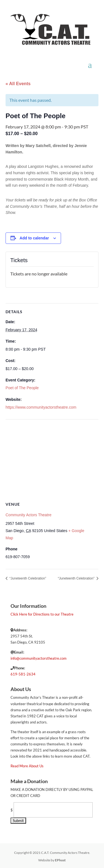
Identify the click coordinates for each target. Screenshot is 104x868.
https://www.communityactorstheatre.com (41, 407)
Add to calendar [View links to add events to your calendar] (34, 238)
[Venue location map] (52, 460)
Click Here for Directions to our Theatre (42, 614)
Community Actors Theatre (28, 515)
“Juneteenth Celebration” (27, 578)
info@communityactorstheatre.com (39, 658)
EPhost (60, 860)
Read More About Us (27, 766)
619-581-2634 (23, 674)
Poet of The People (22, 388)
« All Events (18, 84)
